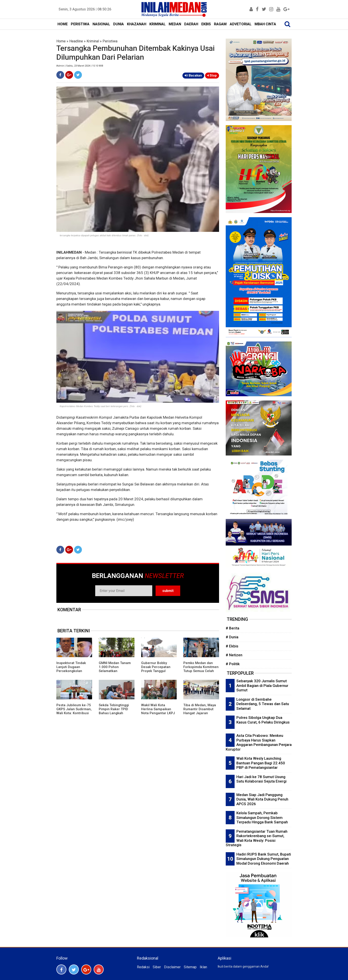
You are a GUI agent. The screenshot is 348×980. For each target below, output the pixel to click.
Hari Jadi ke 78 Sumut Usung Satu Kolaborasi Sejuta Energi (261, 779)
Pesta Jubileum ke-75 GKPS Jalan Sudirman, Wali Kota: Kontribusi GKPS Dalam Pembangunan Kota (74, 713)
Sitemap (190, 967)
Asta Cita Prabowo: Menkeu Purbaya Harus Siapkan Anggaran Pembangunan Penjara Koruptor (259, 742)
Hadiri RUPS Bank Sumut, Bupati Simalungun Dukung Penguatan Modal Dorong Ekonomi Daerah (264, 859)
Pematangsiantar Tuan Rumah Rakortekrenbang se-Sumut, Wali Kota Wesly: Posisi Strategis (257, 838)
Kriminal (93, 41)
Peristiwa (110, 41)
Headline (76, 41)
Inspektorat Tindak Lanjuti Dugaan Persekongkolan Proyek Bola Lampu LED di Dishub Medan (73, 671)
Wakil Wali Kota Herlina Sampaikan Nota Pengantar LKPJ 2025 (158, 711)
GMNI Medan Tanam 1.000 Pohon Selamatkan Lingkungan (115, 669)
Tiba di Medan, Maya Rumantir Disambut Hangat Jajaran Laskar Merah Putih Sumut (200, 713)
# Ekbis (232, 646)
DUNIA (119, 24)
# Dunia (232, 637)
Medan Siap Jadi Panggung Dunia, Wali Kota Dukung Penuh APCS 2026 (262, 799)
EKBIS (206, 24)
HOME (63, 24)
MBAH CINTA (265, 24)
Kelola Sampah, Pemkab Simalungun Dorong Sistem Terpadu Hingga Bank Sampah (262, 817)
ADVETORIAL (241, 24)
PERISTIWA (80, 24)
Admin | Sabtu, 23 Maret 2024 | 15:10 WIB (80, 66)
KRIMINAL (157, 24)
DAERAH (191, 24)
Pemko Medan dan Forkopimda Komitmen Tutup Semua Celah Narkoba (201, 669)
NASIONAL (101, 24)
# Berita (232, 628)
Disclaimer (172, 967)
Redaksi (143, 967)
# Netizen (234, 655)
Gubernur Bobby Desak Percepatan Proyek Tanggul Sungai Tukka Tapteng (159, 669)
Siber (157, 967)
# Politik (233, 664)
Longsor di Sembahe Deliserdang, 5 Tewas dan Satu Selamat (263, 704)
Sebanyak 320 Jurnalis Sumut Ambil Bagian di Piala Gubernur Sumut (262, 685)
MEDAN (175, 24)
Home (61, 41)
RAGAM (220, 24)
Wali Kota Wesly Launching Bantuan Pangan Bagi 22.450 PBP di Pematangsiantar (261, 763)
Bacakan (193, 75)
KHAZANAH (137, 24)
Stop (212, 75)
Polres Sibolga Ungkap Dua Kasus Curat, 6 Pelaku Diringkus (263, 720)
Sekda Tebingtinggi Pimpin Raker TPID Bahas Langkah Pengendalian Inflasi (115, 711)
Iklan (203, 967)
